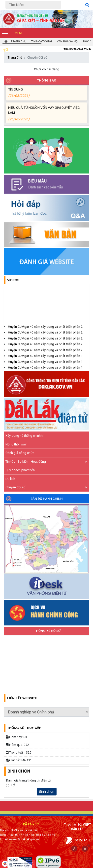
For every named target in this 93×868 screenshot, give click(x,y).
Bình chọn (47, 791)
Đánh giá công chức (20, 453)
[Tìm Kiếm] (33, 5)
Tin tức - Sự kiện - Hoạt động (46, 462)
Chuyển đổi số (46, 487)
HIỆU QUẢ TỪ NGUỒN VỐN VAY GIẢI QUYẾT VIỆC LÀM (46, 117)
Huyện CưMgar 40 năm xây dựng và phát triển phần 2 (45, 331)
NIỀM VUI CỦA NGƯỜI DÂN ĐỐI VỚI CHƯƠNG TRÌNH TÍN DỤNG (46, 94)
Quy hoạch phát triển (20, 470)
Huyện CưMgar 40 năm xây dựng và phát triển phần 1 (45, 361)
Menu (12, 33)
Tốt (13, 785)
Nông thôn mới (16, 444)
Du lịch (10, 479)
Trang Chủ (15, 57)
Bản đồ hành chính (46, 499)
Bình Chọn (19, 771)
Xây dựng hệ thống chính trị (25, 436)
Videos (13, 280)
